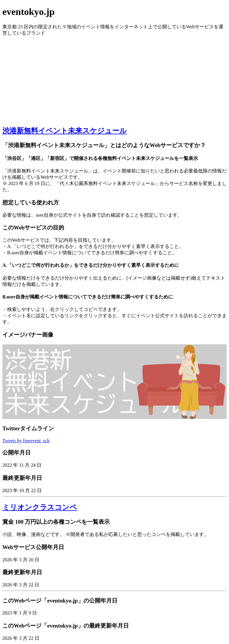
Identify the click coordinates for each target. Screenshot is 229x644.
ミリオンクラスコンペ (40, 507)
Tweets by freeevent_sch (26, 441)
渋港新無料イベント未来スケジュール (65, 131)
